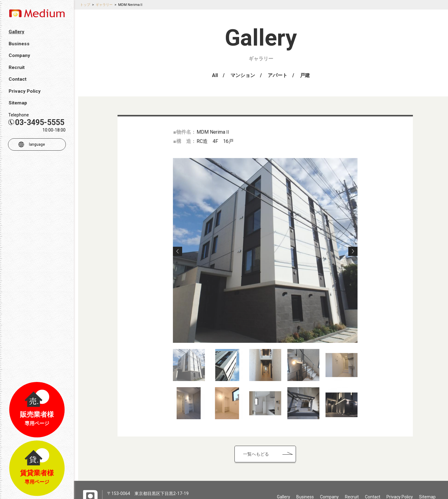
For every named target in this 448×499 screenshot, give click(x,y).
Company (329, 493)
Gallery (284, 493)
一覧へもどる (270, 450)
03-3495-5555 (36, 122)
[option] (279, 246)
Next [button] (367, 247)
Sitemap (427, 493)
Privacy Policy (400, 493)
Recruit (352, 493)
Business (305, 493)
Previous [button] (191, 247)
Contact (373, 493)
